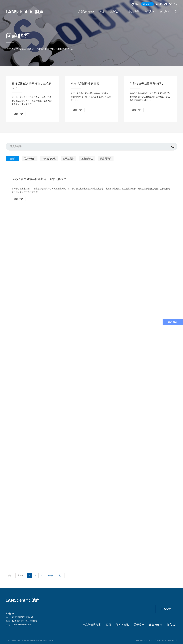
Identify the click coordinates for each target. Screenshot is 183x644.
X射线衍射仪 (49, 159)
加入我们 (164, 12)
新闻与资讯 (133, 12)
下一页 (50, 576)
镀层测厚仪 (106, 159)
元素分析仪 (30, 159)
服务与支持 (116, 12)
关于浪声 (149, 12)
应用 (102, 12)
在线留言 (166, 609)
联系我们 (147, 4)
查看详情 (19, 114)
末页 (60, 576)
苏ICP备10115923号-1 (144, 640)
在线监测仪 (68, 159)
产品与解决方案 (86, 12)
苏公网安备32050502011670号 (166, 640)
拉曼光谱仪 (87, 159)
